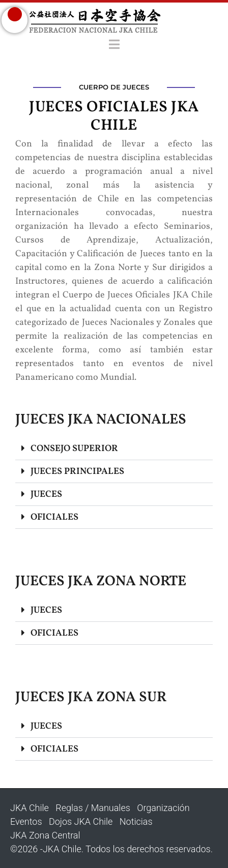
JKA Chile (30, 808)
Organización (163, 808)
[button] (114, 449)
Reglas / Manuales (93, 808)
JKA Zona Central (45, 835)
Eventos (26, 821)
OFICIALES (54, 517)
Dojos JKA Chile (81, 821)
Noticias (136, 821)
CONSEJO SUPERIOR (74, 449)
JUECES (46, 495)
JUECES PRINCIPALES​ (77, 472)
